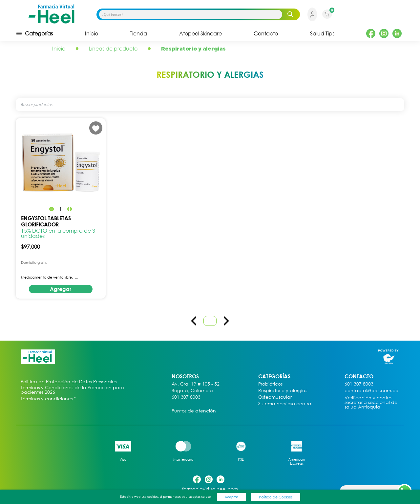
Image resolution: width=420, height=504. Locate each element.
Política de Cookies (276, 497)
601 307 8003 (186, 397)
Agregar (61, 289)
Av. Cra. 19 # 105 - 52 (196, 384)
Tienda (138, 33)
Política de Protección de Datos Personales (69, 382)
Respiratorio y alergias (283, 391)
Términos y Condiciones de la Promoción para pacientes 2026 (72, 390)
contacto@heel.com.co (371, 391)
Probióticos (270, 384)
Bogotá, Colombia (192, 391)
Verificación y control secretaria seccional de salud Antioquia (371, 402)
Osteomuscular (275, 397)
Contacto (266, 33)
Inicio (92, 33)
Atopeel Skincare (200, 33)
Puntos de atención (194, 411)
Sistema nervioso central (285, 404)
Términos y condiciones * (48, 399)
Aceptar (231, 497)
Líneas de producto (113, 49)
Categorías (34, 33)
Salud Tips (322, 33)
